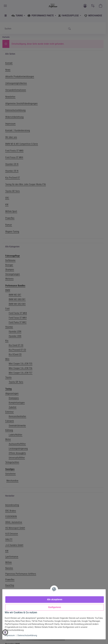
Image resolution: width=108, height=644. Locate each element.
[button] (5, 632)
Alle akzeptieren (55, 599)
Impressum (10, 635)
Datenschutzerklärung (27, 635)
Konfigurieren (55, 607)
